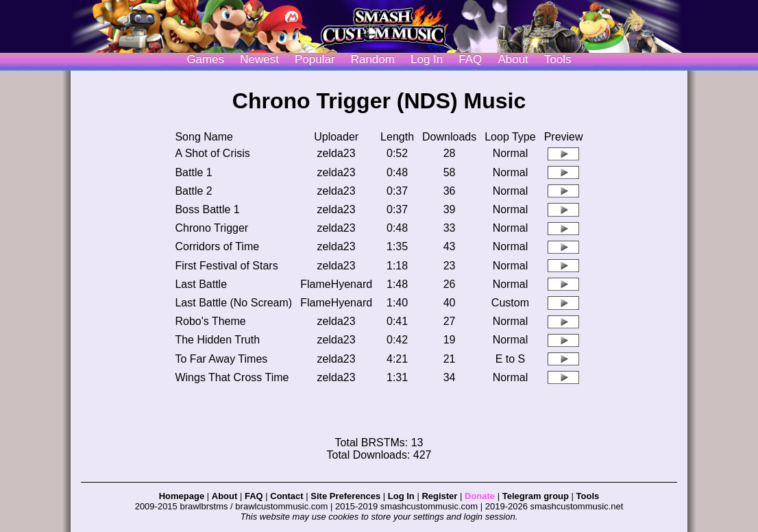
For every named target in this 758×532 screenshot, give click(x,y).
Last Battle (201, 284)
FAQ (470, 59)
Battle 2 (193, 191)
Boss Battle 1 (207, 209)
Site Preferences (345, 496)
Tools (558, 59)
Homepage (182, 496)
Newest (259, 59)
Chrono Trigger (211, 228)
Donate (480, 496)
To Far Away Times (221, 359)
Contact (286, 496)
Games (205, 59)
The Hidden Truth (217, 340)
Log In (401, 496)
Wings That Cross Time (232, 377)
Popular (315, 59)
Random (373, 59)
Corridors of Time (217, 246)
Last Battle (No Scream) (233, 303)
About (513, 59)
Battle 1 (193, 172)
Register (439, 496)
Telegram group (536, 496)
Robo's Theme (210, 321)
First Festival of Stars (226, 266)
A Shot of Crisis (212, 153)
